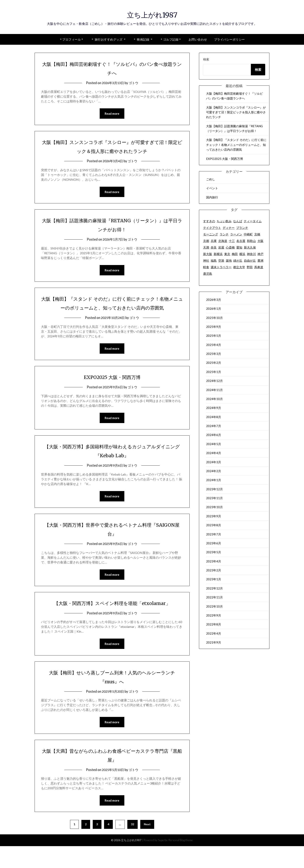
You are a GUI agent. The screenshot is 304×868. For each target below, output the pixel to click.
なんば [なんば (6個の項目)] (238, 221)
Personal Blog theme (181, 862)
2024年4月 (214, 453)
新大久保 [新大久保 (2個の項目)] (250, 247)
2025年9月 (214, 327)
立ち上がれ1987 (152, 14)
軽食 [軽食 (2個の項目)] (206, 267)
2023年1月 (214, 579)
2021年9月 (214, 642)
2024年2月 (214, 471)
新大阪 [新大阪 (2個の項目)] (208, 254)
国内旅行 (212, 197)
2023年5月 (214, 552)
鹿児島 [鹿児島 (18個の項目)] (208, 274)
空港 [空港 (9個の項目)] (221, 260)
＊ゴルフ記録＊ (171, 39)
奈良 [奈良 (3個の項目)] (214, 247)
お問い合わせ (198, 39)
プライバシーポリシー (229, 39)
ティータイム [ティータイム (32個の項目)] (253, 221)
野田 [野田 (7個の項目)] (250, 267)
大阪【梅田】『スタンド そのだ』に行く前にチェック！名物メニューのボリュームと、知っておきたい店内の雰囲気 (112, 309)
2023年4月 (214, 561)
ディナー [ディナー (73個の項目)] (229, 228)
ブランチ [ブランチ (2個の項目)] (242, 228)
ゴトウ (134, 83)
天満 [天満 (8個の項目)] (206, 247)
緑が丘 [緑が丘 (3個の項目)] (238, 260)
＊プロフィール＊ (72, 39)
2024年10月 (214, 399)
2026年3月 (214, 300)
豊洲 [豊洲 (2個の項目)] (260, 260)
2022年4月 (214, 633)
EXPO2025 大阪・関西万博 (112, 387)
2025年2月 (214, 363)
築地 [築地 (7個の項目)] (229, 260)
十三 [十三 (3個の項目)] (232, 241)
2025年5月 (214, 336)
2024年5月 (214, 444)
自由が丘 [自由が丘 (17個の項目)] (250, 260)
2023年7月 (214, 534)
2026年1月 (214, 309)
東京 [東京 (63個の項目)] (227, 254)
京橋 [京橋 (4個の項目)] (257, 234)
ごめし (211, 179)
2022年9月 (214, 615)
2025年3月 (214, 354)
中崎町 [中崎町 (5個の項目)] (248, 234)
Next (147, 846)
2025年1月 (214, 372)
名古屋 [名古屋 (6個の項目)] (241, 241)
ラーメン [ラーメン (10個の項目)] (236, 234)
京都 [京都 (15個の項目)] (206, 241)
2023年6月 (214, 543)
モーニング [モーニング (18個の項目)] (211, 234)
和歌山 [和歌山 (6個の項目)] (251, 241)
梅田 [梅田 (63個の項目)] (235, 254)
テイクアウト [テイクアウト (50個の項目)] (212, 228)
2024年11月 (214, 390)
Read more (112, 114)
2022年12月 (214, 588)
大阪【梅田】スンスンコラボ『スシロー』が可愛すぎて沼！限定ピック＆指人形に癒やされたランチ (236, 112)
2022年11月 (214, 597)
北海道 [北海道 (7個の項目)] (223, 241)
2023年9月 (214, 516)
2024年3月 (214, 462)
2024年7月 (214, 426)
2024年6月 (214, 435)
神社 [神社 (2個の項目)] (206, 260)
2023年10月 (214, 507)
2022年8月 (214, 624)
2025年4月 (214, 345)
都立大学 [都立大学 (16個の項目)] (239, 267)
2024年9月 (214, 408)
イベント (212, 188)
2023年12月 (214, 489)
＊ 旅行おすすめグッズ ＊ (109, 39)
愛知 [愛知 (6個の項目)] (239, 247)
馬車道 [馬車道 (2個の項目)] (259, 267)
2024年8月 (214, 417)
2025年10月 (214, 318)
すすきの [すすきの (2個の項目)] (209, 221)
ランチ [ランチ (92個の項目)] (224, 234)
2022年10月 (214, 606)
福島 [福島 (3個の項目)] (214, 260)
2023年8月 (214, 525)
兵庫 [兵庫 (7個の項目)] (214, 241)
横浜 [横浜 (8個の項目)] (242, 254)
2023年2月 (214, 570)
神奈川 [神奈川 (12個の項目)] (251, 254)
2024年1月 (214, 480)
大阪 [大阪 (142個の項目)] (260, 241)
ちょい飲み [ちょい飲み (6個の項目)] (224, 221)
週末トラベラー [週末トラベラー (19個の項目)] (221, 267)
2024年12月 (214, 381)
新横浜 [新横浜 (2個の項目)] (218, 254)
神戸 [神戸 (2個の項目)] (260, 254)
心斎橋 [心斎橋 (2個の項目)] (230, 247)
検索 (206, 59)
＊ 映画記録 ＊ (143, 39)
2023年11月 (214, 498)
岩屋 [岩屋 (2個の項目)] (221, 247)
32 (133, 846)
